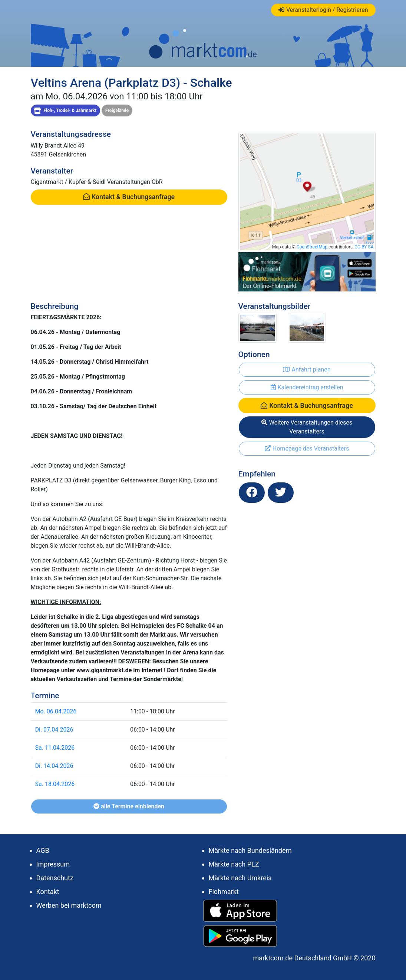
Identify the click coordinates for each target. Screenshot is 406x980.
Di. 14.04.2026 (54, 766)
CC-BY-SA (364, 247)
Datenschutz (55, 878)
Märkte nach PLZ (234, 864)
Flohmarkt (224, 892)
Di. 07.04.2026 (54, 730)
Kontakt (48, 892)
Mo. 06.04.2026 (56, 711)
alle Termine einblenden (129, 806)
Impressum (53, 864)
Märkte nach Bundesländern (250, 850)
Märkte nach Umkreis (240, 878)
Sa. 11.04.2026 (55, 748)
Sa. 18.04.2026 (55, 784)
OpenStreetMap (312, 247)
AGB (43, 850)
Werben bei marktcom (69, 905)
